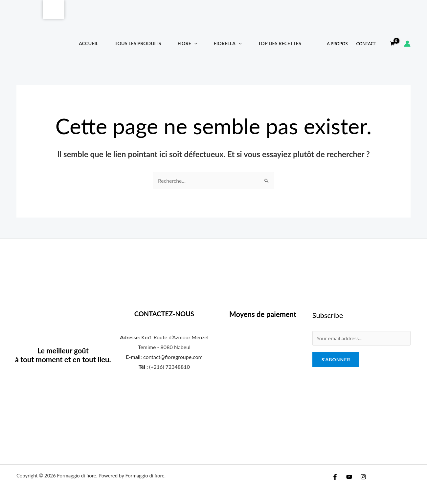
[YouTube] (349, 477)
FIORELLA (228, 43)
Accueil (89, 43)
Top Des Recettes (280, 43)
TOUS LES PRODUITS (138, 43)
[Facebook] (335, 477)
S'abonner (336, 360)
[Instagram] (363, 477)
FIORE (187, 43)
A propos (337, 44)
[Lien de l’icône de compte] (407, 44)
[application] (194, 43)
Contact (366, 44)
